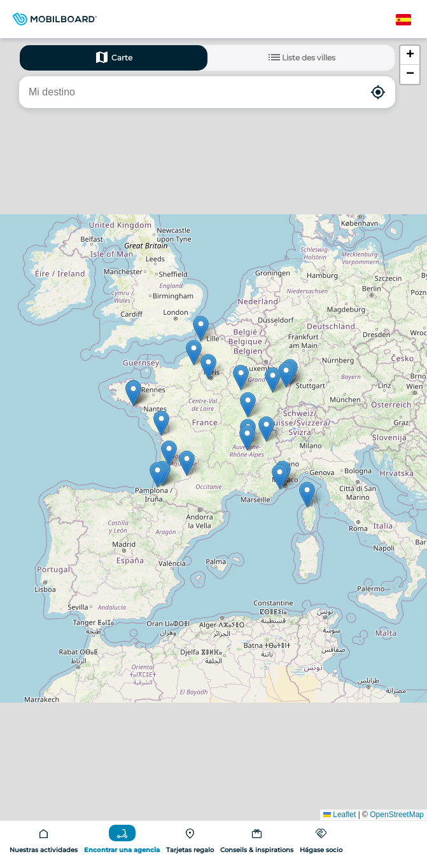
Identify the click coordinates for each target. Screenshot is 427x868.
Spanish (411, 20)
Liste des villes (301, 57)
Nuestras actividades (44, 850)
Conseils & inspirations (257, 850)
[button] (161, 423)
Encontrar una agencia (122, 850)
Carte (113, 57)
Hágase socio (321, 850)
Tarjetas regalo (190, 850)
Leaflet (339, 815)
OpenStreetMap (397, 815)
